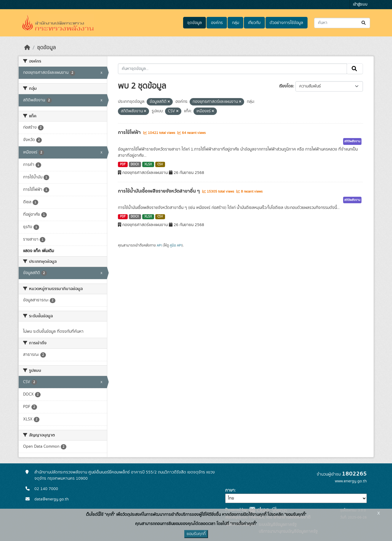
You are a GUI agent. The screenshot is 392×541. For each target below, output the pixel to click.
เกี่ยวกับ (254, 23)
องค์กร (217, 23)
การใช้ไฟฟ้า (130, 132)
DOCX (135, 164)
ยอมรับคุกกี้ (196, 534)
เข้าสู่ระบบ (360, 5)
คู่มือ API (176, 245)
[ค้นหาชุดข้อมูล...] (342, 23)
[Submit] (364, 23)
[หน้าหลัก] (27, 48)
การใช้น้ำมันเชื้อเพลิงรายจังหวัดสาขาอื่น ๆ (159, 191)
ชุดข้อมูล (195, 23)
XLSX (148, 164)
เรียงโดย (286, 86)
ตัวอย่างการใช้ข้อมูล (286, 23)
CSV (160, 164)
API (159, 245)
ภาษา (230, 490)
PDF (123, 164)
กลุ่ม (236, 23)
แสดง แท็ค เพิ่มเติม (39, 251)
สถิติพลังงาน (352, 141)
